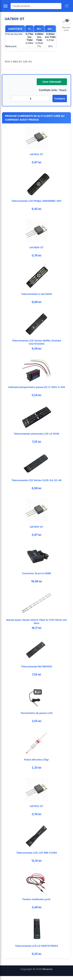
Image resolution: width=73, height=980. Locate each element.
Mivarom (47, 969)
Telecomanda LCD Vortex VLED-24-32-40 (36, 480)
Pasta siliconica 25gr (36, 760)
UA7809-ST (36, 247)
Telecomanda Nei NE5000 (36, 666)
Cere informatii (52, 82)
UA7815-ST (37, 527)
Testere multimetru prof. (36, 899)
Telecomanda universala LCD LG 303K (36, 434)
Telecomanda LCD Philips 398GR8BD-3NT (36, 201)
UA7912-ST (36, 806)
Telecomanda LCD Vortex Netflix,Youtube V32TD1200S (36, 342)
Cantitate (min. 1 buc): (53, 90)
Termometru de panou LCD (36, 713)
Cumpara (60, 99)
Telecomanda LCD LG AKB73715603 (36, 946)
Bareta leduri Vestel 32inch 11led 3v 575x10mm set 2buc (37, 621)
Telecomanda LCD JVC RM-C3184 (36, 853)
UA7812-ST (37, 154)
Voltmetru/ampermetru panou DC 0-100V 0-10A (36, 387)
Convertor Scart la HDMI (36, 573)
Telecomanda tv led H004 (36, 294)
